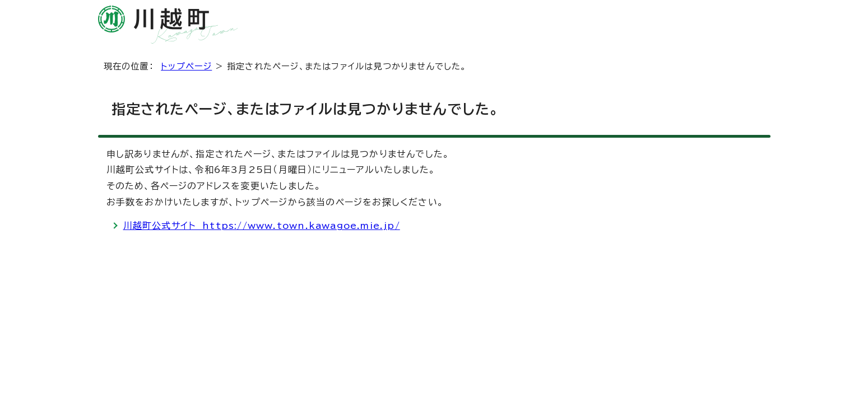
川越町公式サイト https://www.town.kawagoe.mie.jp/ (262, 226)
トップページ (186, 66)
